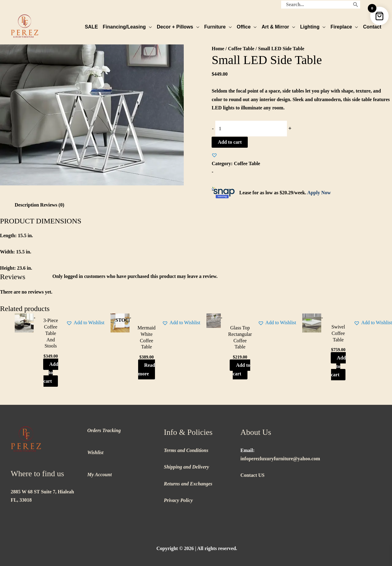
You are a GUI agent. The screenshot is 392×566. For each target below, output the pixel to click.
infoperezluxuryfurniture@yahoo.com (280, 459)
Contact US (253, 475)
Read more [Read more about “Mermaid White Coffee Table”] (147, 369)
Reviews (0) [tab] (52, 205)
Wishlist (95, 452)
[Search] (356, 5)
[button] (214, 155)
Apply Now (319, 193)
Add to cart (230, 142)
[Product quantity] (251, 129)
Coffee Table (241, 49)
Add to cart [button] (51, 372)
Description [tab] (27, 205)
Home (218, 49)
